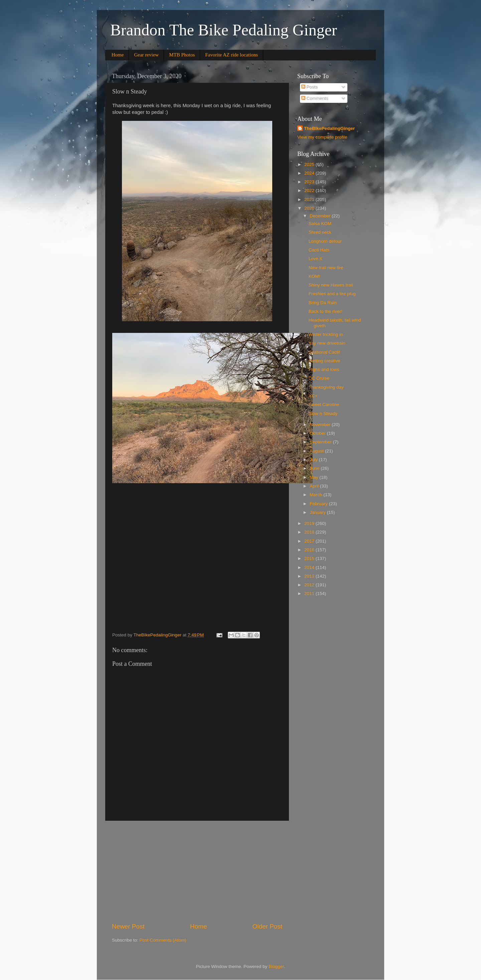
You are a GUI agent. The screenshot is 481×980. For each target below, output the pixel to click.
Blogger (276, 966)
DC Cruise (319, 378)
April (315, 486)
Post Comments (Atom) (163, 940)
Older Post (267, 926)
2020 (310, 208)
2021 (310, 200)
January (318, 512)
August (317, 451)
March (316, 495)
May (314, 477)
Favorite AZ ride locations (231, 55)
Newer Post (128, 926)
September (321, 442)
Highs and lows (324, 369)
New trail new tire (326, 268)
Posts (310, 87)
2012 (310, 585)
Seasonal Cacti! (325, 352)
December (321, 216)
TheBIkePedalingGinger (329, 128)
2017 (310, 541)
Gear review (146, 55)
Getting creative (325, 361)
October (318, 433)
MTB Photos (182, 55)
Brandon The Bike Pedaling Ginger (224, 30)
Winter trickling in (326, 334)
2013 (310, 576)
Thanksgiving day (326, 387)
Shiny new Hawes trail (331, 285)
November (321, 425)
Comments (315, 98)
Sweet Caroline (324, 405)
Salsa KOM (320, 224)
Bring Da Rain (323, 303)
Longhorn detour (325, 241)
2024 (310, 173)
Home (118, 55)
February (319, 504)
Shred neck (320, 232)
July (314, 460)
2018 (310, 532)
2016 (310, 550)
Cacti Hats (319, 250)
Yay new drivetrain (327, 343)
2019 (310, 523)
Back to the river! (326, 311)
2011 (310, 594)
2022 (310, 190)
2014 (310, 567)
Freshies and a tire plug (332, 294)
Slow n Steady (323, 414)
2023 (310, 182)
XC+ (313, 396)
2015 (310, 558)
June (315, 468)
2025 (310, 164)
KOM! (314, 276)
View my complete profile (322, 137)
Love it (315, 259)
